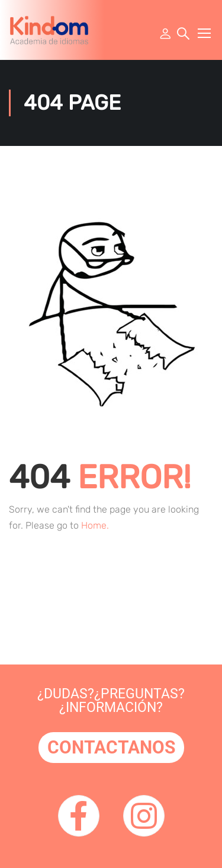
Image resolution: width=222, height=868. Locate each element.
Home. (95, 525)
